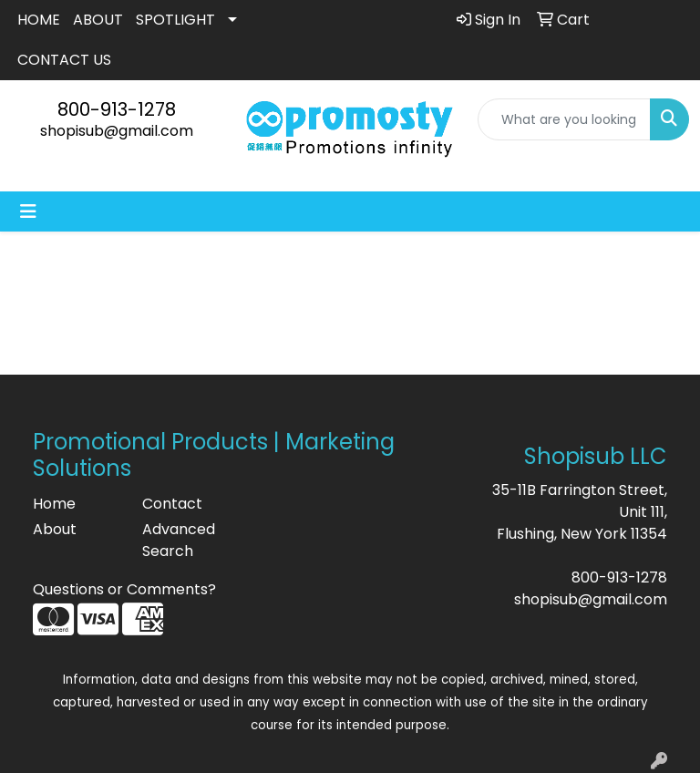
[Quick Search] (564, 119)
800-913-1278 (117, 109)
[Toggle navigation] (28, 211)
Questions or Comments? (124, 589)
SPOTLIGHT (175, 20)
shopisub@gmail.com (117, 131)
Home (54, 504)
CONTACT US (64, 60)
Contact (172, 504)
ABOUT (98, 20)
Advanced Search (179, 540)
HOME (39, 20)
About (55, 529)
